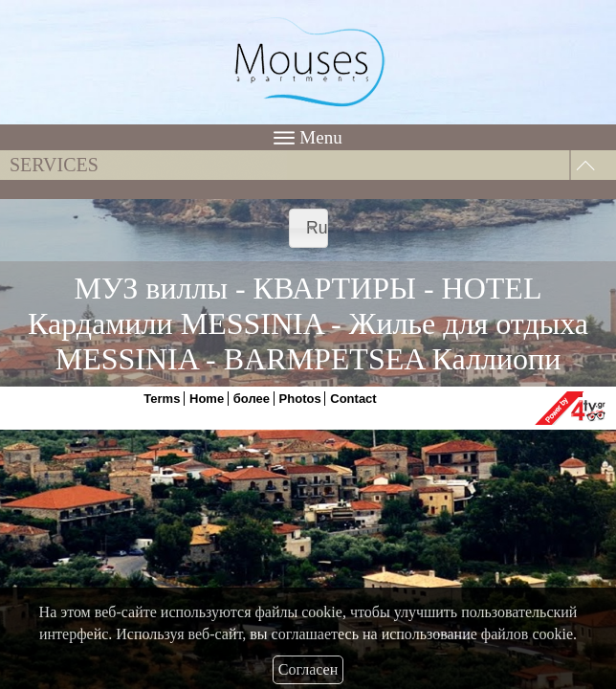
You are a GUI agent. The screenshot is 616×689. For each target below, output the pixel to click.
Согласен (308, 669)
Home (207, 399)
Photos (300, 399)
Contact (353, 399)
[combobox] (308, 228)
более (252, 399)
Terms (162, 399)
